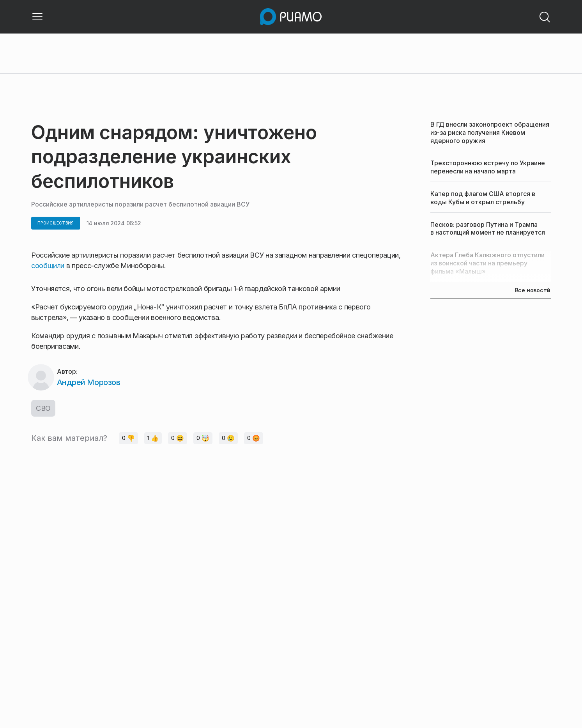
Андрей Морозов (88, 382)
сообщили (49, 266)
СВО (43, 408)
